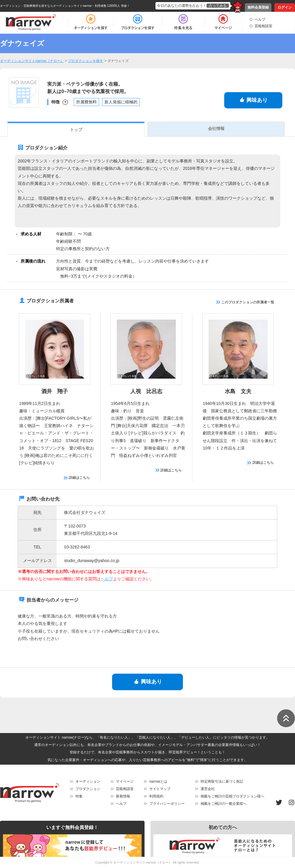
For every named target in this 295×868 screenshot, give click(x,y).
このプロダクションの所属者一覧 (245, 302)
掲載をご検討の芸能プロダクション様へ (232, 796)
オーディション (88, 781)
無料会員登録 (258, 7)
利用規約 (156, 796)
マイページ (125, 781)
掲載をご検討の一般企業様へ (224, 804)
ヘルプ (260, 19)
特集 (79, 796)
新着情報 (123, 796)
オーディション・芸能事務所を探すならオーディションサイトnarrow (46, 6)
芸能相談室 (263, 26)
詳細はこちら (77, 478)
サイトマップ (160, 789)
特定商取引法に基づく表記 (222, 781)
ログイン (285, 7)
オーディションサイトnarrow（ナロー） (143, 862)
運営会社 (208, 789)
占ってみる (218, 6)
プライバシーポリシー (167, 804)
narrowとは (158, 781)
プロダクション (88, 789)
